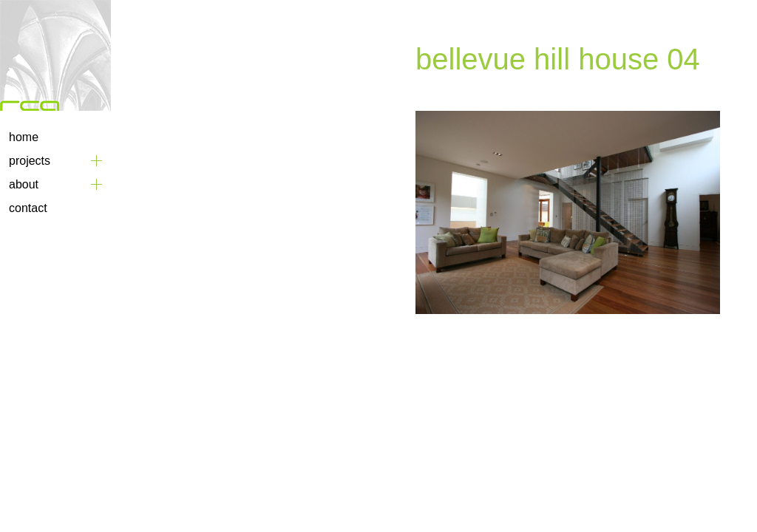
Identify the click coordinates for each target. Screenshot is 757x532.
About (24, 184)
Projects (30, 161)
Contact (28, 208)
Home (24, 137)
